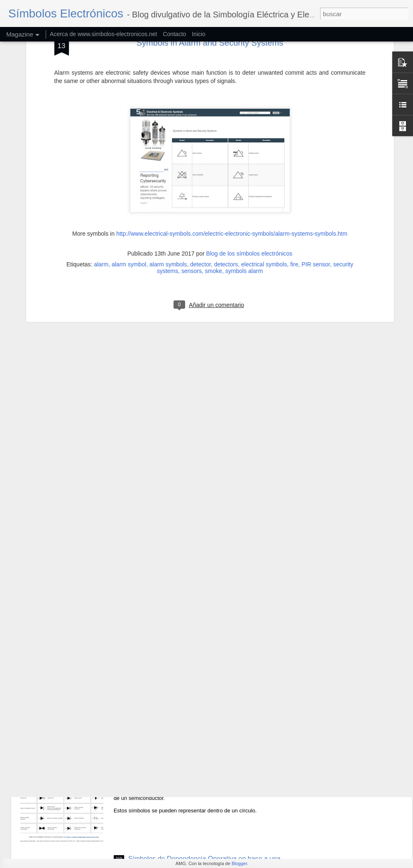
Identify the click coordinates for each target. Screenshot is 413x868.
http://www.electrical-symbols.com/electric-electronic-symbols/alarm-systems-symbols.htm (232, 141)
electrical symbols (264, 172)
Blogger (239, 863)
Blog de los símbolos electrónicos (249, 161)
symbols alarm (244, 178)
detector (200, 172)
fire (294, 172)
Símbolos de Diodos (158, 764)
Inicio (199, 34)
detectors (226, 172)
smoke (214, 178)
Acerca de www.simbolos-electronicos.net (103, 34)
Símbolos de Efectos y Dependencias (183, 670)
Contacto (174, 34)
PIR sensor (316, 172)
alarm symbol (129, 172)
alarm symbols (168, 172)
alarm (101, 172)
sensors (192, 178)
